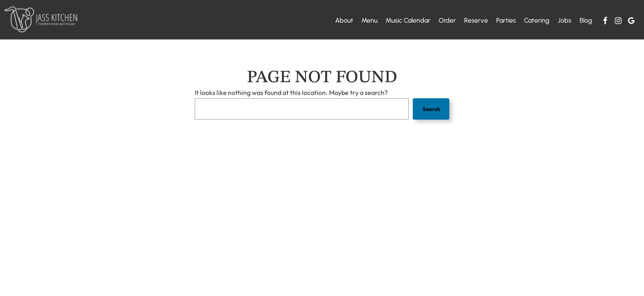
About (344, 20)
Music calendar (408, 20)
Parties (506, 20)
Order (447, 20)
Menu (369, 20)
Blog (586, 20)
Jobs (565, 20)
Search (431, 109)
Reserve (476, 20)
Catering (537, 20)
